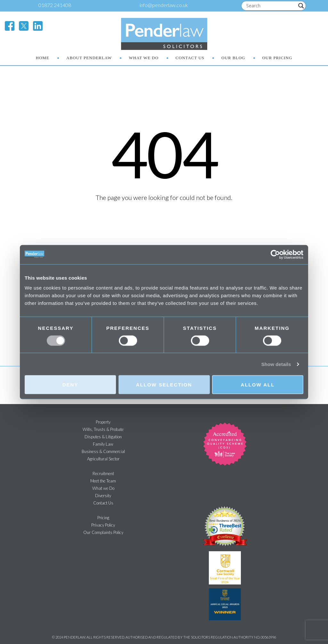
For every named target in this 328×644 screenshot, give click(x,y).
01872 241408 (55, 5)
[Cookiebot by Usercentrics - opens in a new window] (275, 254)
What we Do (103, 488)
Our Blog (233, 58)
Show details (276, 364)
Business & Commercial (103, 451)
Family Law (103, 444)
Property (103, 422)
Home (43, 58)
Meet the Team (103, 481)
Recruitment (103, 473)
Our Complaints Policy (103, 532)
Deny (70, 385)
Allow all (258, 385)
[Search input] (271, 6)
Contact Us (190, 58)
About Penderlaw (89, 58)
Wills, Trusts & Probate (103, 429)
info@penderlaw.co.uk (164, 5)
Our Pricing (277, 58)
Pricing (103, 518)
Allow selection (164, 385)
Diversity (103, 496)
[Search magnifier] (301, 6)
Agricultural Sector (103, 459)
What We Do (144, 58)
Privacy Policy (103, 525)
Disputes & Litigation (103, 437)
